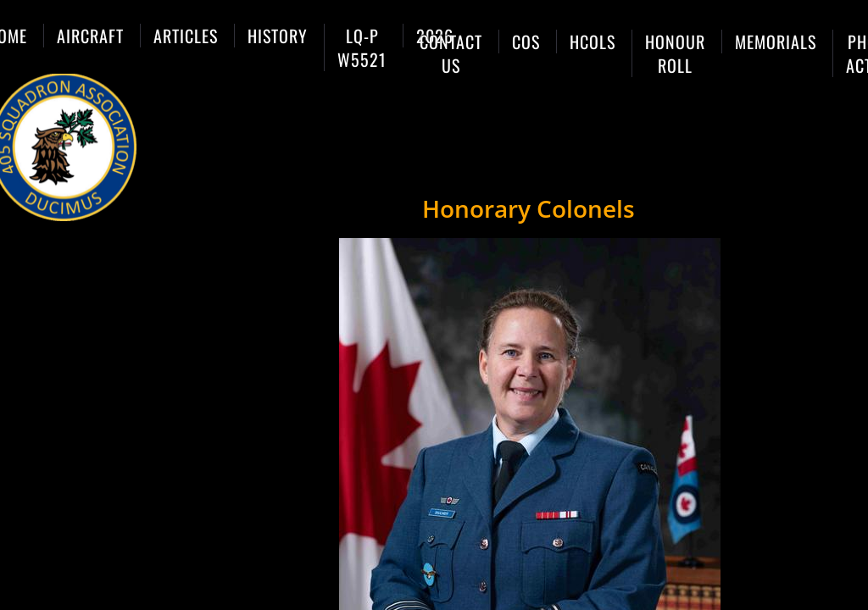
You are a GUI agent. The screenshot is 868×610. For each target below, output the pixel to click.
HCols (593, 42)
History (278, 36)
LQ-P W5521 (362, 47)
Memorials (776, 42)
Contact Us (451, 53)
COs (526, 42)
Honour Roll (675, 53)
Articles (186, 36)
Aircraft (90, 36)
